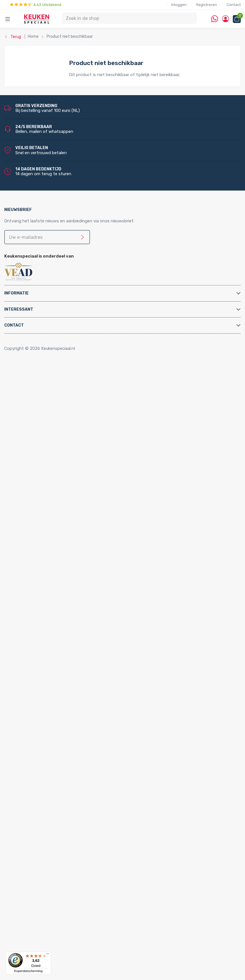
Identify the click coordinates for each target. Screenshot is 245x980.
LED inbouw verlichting (57, 846)
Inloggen (179, 5)
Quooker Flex (35, 657)
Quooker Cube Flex (52, 639)
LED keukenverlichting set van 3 (65, 810)
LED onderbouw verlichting (61, 852)
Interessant (19, 309)
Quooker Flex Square (54, 670)
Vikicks (29, 518)
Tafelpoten (34, 414)
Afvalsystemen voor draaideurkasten (59, 426)
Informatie (16, 293)
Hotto (40, 500)
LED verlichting (38, 797)
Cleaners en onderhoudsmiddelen (55, 566)
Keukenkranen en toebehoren (40, 524)
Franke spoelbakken (42, 773)
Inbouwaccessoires (41, 384)
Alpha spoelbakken (41, 785)
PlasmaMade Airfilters (44, 511)
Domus (30, 943)
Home (19, 372)
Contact (234, 5)
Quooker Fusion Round (56, 688)
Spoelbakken (24, 749)
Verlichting (22, 791)
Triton (40, 505)
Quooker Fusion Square (56, 694)
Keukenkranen (36, 530)
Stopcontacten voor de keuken (53, 877)
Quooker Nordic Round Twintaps (66, 712)
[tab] (122, 293)
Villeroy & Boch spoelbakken (50, 779)
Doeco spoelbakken (42, 755)
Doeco (29, 931)
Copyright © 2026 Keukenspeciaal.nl (40, 348)
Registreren (207, 5)
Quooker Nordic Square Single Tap (67, 737)
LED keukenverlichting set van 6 (65, 828)
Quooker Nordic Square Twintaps (66, 718)
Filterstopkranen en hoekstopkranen (58, 542)
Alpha (28, 907)
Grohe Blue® (35, 481)
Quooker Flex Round (54, 664)
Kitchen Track (36, 889)
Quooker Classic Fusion (56, 700)
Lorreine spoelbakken (43, 767)
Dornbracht (34, 950)
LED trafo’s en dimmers (57, 864)
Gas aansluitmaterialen (45, 578)
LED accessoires (50, 870)
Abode (29, 901)
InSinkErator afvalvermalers (49, 451)
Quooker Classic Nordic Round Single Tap (62, 743)
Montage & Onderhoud (33, 548)
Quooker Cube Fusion (55, 633)
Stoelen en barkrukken (44, 408)
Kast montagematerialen (47, 591)
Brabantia (32, 919)
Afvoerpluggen (37, 554)
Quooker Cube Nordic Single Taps (66, 651)
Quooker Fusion (38, 682)
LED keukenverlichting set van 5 (65, 822)
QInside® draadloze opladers (51, 883)
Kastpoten (33, 390)
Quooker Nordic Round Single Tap (66, 731)
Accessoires (23, 378)
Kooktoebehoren (39, 396)
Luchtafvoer (35, 597)
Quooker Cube (36, 627)
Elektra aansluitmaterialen (48, 572)
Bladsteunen (35, 560)
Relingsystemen (38, 402)
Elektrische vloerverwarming (50, 475)
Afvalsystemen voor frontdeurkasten (59, 432)
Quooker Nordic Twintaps (47, 706)
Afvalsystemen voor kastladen (53, 438)
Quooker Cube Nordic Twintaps (64, 645)
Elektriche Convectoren (46, 463)
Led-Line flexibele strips (58, 858)
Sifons (29, 609)
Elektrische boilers (40, 469)
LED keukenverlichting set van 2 (65, 804)
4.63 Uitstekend (36, 5)
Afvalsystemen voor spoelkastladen (58, 445)
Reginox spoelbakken (43, 761)
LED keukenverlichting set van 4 (65, 816)
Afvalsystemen (26, 420)
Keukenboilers (36, 487)
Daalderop (33, 925)
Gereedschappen (39, 584)
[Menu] (48, 955)
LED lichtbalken (49, 834)
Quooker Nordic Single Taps (49, 724)
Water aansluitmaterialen (47, 615)
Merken (18, 895)
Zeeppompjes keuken (43, 536)
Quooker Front (37, 676)
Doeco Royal (35, 937)
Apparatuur (22, 457)
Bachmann (33, 913)
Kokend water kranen (43, 493)
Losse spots (46, 840)
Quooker (19, 621)
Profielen (31, 603)
